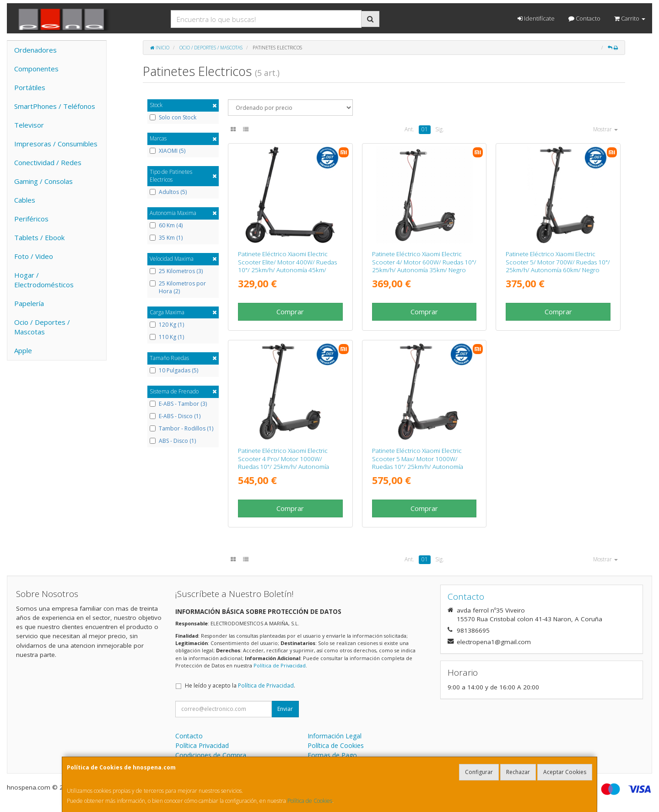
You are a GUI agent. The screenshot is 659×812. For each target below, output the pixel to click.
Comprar (290, 312)
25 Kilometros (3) (176, 271)
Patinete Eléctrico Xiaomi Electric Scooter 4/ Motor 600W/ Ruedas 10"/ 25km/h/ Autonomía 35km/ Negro (424, 262)
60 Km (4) (166, 226)
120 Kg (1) (167, 325)
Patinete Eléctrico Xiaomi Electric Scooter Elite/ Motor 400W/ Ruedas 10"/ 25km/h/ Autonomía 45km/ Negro (287, 266)
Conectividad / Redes (48, 162)
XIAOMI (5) (167, 151)
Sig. (440, 129)
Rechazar (518, 772)
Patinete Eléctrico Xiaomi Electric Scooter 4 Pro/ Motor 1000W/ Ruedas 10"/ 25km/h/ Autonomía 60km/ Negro (284, 462)
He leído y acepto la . (240, 686)
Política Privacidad (202, 745)
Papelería (29, 303)
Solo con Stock (173, 118)
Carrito (630, 18)
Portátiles (30, 87)
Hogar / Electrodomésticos (44, 280)
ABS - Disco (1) (173, 441)
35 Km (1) (166, 238)
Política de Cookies (310, 801)
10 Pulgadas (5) (174, 371)
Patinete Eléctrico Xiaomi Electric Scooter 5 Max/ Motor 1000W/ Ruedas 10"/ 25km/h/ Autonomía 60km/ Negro (418, 462)
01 (425, 129)
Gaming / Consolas (43, 181)
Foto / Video (34, 256)
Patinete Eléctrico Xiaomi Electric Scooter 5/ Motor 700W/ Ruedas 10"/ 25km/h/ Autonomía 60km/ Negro (558, 262)
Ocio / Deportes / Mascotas (42, 327)
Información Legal (335, 736)
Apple (23, 350)
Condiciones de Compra (211, 755)
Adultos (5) (168, 192)
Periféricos (31, 219)
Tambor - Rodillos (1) (181, 429)
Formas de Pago (332, 755)
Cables (25, 200)
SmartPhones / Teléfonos (55, 106)
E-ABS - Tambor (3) (178, 404)
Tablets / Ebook (39, 237)
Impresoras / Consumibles (56, 144)
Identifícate (536, 18)
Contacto (584, 18)
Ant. (409, 129)
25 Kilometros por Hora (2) (178, 288)
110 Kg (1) (167, 337)
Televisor (29, 125)
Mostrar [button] (605, 129)
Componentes (36, 69)
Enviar (285, 709)
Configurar (479, 772)
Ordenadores (35, 50)
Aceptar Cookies (565, 772)
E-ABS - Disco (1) (175, 416)
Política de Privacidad (280, 665)
